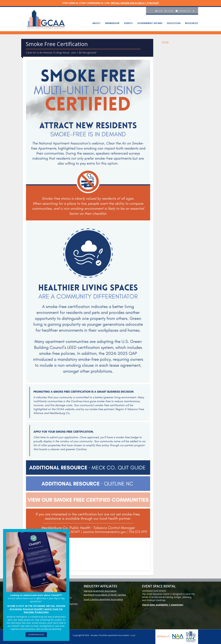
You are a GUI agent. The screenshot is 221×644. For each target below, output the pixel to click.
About (96, 23)
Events (128, 23)
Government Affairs (150, 23)
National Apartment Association (100, 591)
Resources (192, 23)
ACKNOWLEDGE (36, 635)
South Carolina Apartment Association (103, 599)
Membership (112, 23)
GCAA (165, 42)
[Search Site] (194, 11)
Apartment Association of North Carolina (105, 595)
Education (174, 23)
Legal (133, 635)
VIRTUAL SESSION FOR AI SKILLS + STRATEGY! (135, 3)
